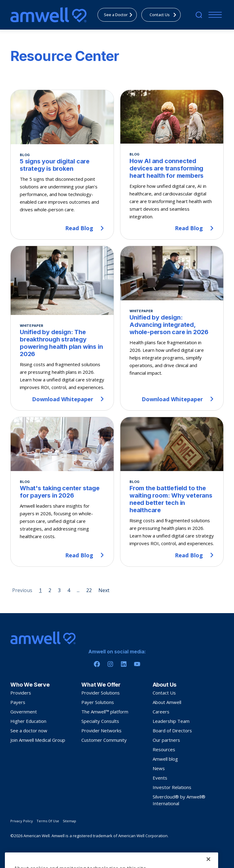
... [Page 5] (78, 590)
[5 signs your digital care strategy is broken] (62, 165)
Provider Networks (101, 730)
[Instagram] (110, 664)
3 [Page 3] (59, 590)
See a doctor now (29, 730)
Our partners (166, 740)
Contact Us (164, 693)
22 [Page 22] (89, 590)
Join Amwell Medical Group (38, 740)
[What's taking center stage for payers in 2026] (62, 492)
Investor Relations (172, 787)
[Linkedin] (124, 664)
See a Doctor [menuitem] (120, 15)
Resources (164, 749)
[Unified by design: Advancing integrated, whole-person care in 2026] (172, 328)
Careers (161, 712)
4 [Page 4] (69, 590)
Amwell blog (165, 759)
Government (24, 712)
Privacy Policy (22, 821)
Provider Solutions (101, 693)
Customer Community (104, 740)
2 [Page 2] (50, 590)
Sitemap (69, 821)
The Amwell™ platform (105, 712)
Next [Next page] (104, 590)
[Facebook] (97, 664)
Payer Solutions (98, 702)
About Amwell (167, 702)
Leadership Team (171, 721)
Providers (21, 693)
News (159, 768)
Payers (18, 702)
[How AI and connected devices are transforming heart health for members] (172, 165)
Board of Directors (172, 730)
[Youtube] (137, 664)
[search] (199, 15)
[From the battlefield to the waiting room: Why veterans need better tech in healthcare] (172, 492)
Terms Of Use (48, 821)
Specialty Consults (100, 721)
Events (160, 778)
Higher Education (28, 721)
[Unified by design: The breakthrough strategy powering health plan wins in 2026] (62, 328)
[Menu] (214, 15)
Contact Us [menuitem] (165, 15)
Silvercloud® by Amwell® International (179, 800)
